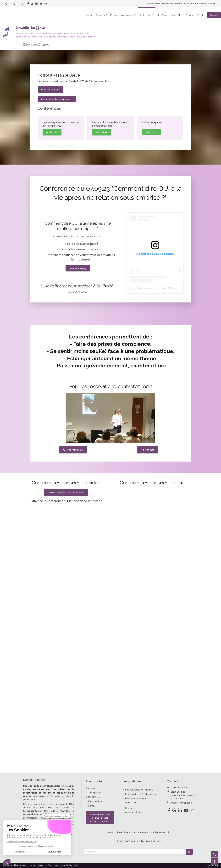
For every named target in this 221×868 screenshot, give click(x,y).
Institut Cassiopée (71, 865)
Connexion (212, 865)
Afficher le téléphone (181, 803)
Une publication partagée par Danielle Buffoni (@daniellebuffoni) (162, 288)
